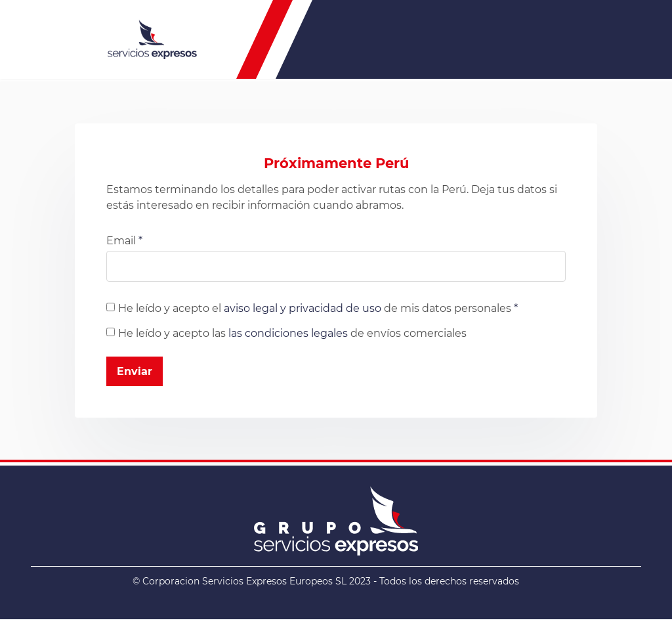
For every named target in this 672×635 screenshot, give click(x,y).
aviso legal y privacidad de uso (303, 308)
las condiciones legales (288, 333)
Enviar (135, 371)
